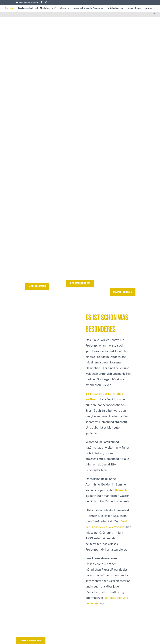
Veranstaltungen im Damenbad (89, 8)
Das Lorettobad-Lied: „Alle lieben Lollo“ (37, 8)
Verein (63, 8)
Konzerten (122, 490)
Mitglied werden (115, 8)
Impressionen (134, 8)
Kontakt (149, 8)
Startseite (9, 8)
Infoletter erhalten (80, 284)
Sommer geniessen (123, 292)
